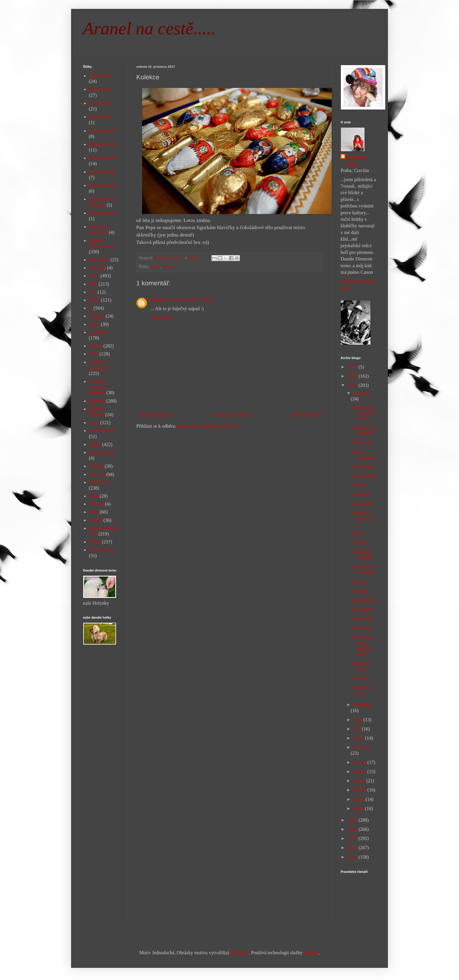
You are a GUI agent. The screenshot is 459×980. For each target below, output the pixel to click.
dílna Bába (99, 260)
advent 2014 (101, 89)
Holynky (361, 591)
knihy (94, 324)
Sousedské (362, 504)
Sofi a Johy (363, 618)
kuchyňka (98, 332)
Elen (93, 284)
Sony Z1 (97, 474)
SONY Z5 (98, 482)
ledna (359, 808)
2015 (353, 829)
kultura (96, 346)
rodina (168, 266)
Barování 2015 (103, 172)
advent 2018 (101, 117)
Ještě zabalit (364, 476)
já (91, 308)
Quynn (359, 582)
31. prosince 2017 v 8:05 (191, 300)
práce (94, 423)
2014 (353, 838)
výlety (95, 542)
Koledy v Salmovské (364, 518)
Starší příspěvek (306, 415)
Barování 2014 (103, 158)
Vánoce (360, 485)
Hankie (158, 300)
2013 (353, 848)
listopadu (362, 705)
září (358, 729)
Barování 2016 (103, 185)
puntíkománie (102, 431)
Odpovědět (161, 317)
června (361, 762)
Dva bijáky (363, 609)
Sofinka (96, 466)
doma (156, 266)
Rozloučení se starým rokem (364, 413)
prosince (362, 393)
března (361, 790)
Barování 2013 (103, 144)
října (358, 720)
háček (94, 300)
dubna (360, 781)
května (361, 771)
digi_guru (240, 953)
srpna (359, 738)
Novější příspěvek (155, 415)
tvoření (96, 520)
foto (93, 292)
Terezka (96, 504)
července (362, 747)
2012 (353, 857)
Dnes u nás (363, 442)
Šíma (94, 496)
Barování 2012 (103, 131)
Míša (94, 354)
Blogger (311, 953)
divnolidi (97, 268)
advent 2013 (101, 76)
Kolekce (360, 543)
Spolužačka (363, 600)
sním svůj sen (102, 452)
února (360, 799)
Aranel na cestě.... (357, 160)
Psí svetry (362, 628)
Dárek (358, 534)
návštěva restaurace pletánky (98, 387)
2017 (353, 385)
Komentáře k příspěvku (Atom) (207, 426)
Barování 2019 (103, 213)
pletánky (97, 401)
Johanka (97, 316)
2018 (353, 376)
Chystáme (362, 494)
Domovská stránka (232, 415)
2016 (353, 820)
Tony (94, 512)
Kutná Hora (363, 467)
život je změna (103, 550)
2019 (353, 367)
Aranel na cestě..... (149, 28)
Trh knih (361, 678)
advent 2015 (101, 103)
